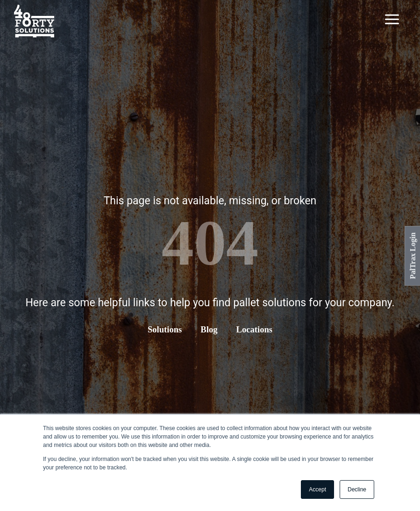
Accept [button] (317, 489)
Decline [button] (357, 489)
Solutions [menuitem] (164, 329)
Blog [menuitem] (209, 329)
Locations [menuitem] (255, 329)
